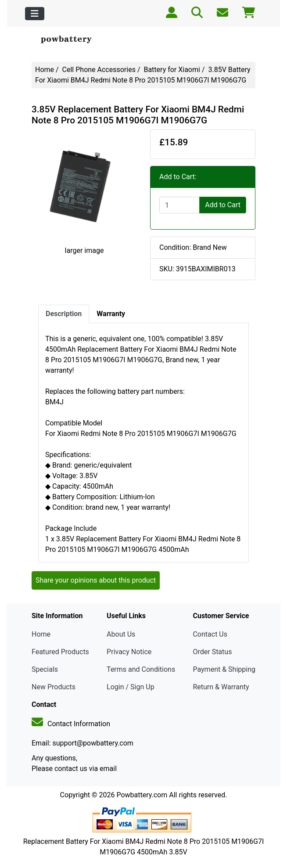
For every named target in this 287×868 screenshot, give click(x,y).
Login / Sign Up (131, 687)
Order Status (212, 652)
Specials (45, 669)
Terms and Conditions (141, 669)
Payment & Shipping (224, 669)
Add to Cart (223, 205)
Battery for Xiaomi (172, 70)
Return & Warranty (221, 687)
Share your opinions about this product (96, 580)
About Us (121, 634)
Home (45, 70)
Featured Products (60, 652)
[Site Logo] (69, 40)
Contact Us (210, 634)
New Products (54, 687)
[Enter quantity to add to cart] (179, 205)
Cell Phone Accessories (99, 70)
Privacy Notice (129, 652)
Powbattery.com (142, 795)
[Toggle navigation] (35, 14)
